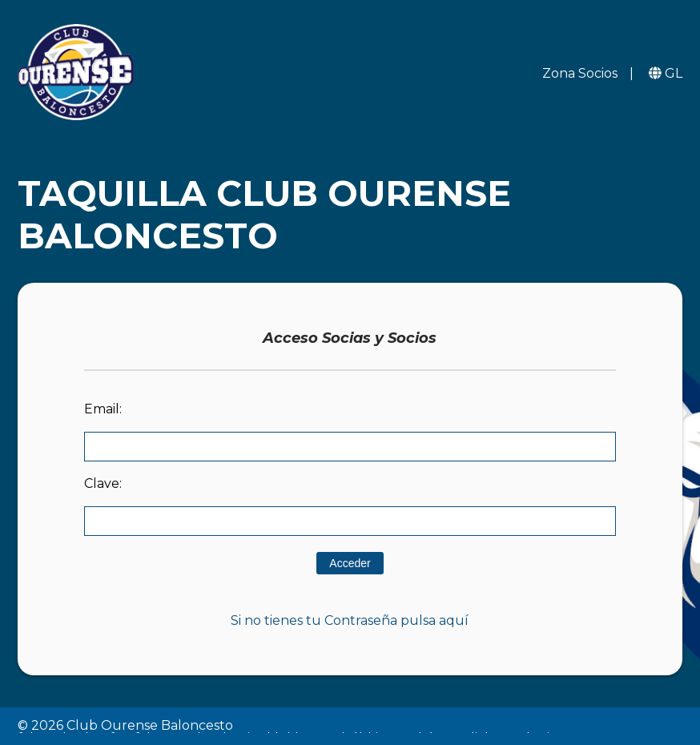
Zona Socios (580, 73)
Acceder (350, 563)
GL (674, 73)
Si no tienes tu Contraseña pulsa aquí (350, 620)
